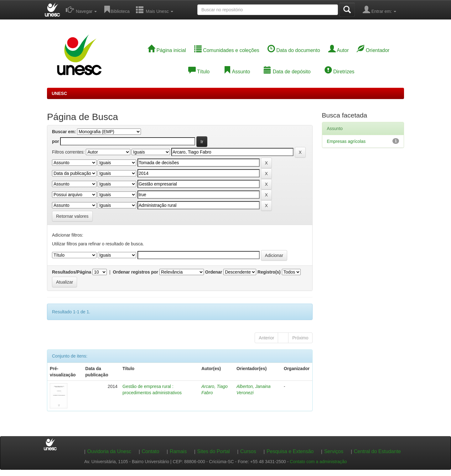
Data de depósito (287, 72)
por (56, 141)
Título (199, 72)
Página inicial (167, 50)
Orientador (373, 50)
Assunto (237, 72)
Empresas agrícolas (346, 141)
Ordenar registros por (135, 272)
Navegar (81, 9)
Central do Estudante (377, 451)
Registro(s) (269, 272)
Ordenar (214, 272)
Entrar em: (379, 9)
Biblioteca (116, 9)
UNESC (59, 93)
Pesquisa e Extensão (290, 451)
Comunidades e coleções (227, 50)
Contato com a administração (318, 462)
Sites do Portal (214, 451)
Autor (339, 50)
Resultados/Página (72, 272)
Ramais (178, 451)
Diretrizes (340, 72)
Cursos (248, 451)
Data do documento (294, 50)
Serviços (334, 451)
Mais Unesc (155, 9)
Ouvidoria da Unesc (109, 451)
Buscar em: (64, 132)
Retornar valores (72, 216)
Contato (150, 451)
